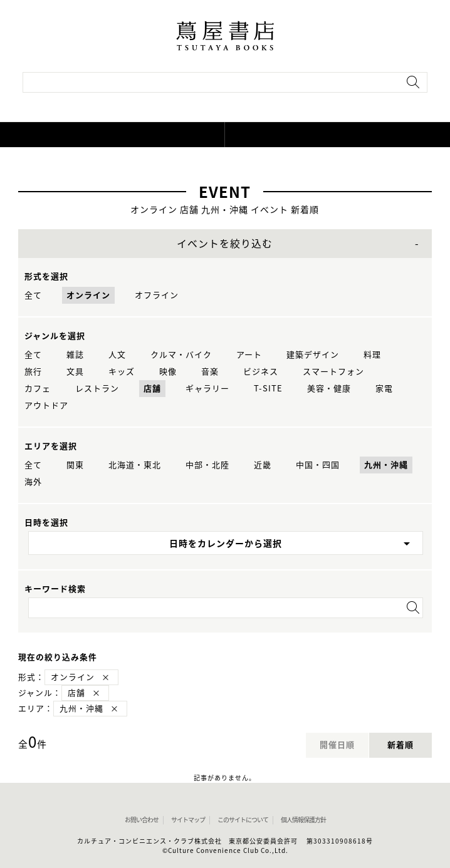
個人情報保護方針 (303, 820)
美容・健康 (329, 389)
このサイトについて (243, 820)
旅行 (33, 372)
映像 (168, 372)
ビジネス (261, 372)
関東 (75, 465)
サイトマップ (188, 820)
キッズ (122, 372)
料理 (372, 355)
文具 (75, 372)
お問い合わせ (142, 820)
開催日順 (337, 745)
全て (33, 295)
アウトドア (46, 406)
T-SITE (268, 389)
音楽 (210, 372)
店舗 (152, 389)
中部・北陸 (207, 465)
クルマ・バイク (181, 355)
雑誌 (75, 355)
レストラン (97, 389)
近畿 (263, 465)
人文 (117, 355)
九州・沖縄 (386, 465)
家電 (384, 389)
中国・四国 (318, 465)
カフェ (38, 389)
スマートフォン (333, 372)
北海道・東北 (135, 465)
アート (249, 355)
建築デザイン (313, 355)
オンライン (88, 295)
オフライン (157, 295)
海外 (33, 482)
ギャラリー (207, 389)
